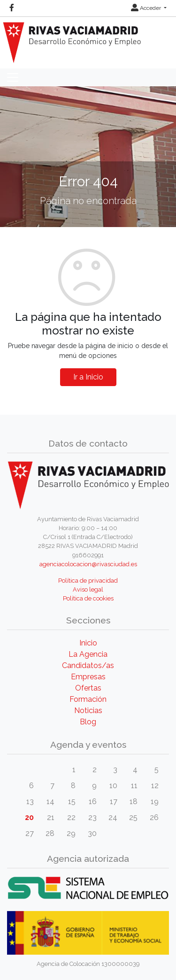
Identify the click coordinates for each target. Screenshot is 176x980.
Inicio (88, 643)
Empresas (88, 677)
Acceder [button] (147, 8)
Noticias (88, 710)
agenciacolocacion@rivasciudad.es (88, 564)
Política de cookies (88, 598)
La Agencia (88, 654)
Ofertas (88, 688)
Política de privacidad (88, 581)
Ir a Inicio (88, 377)
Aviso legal (88, 589)
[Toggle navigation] (13, 77)
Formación (88, 699)
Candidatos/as (88, 665)
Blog (88, 722)
